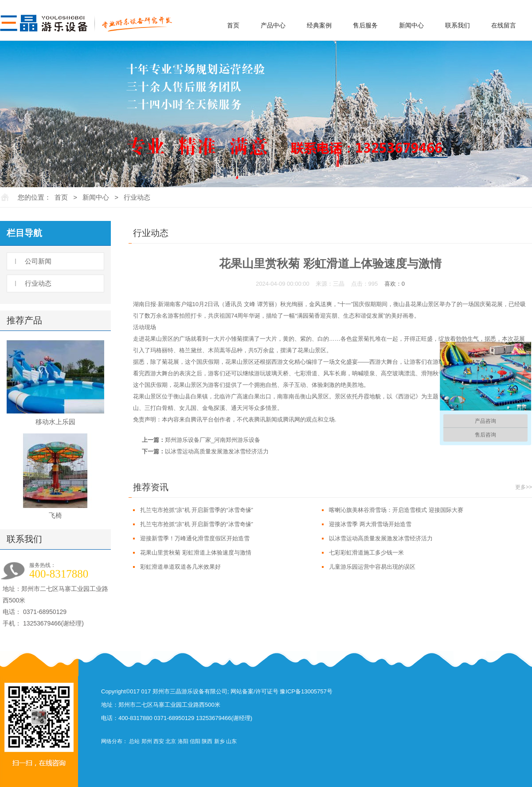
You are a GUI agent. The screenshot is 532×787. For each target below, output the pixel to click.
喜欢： (395, 284)
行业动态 (137, 197)
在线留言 (504, 25)
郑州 (147, 741)
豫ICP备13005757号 (306, 691)
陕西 (207, 741)
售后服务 (365, 25)
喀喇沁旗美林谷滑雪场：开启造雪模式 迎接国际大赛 (396, 510)
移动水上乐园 (55, 422)
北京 (171, 741)
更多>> (524, 487)
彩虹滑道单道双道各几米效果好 (180, 567)
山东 (231, 741)
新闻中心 (411, 25)
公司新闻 (38, 261)
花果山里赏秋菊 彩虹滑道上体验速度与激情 (196, 553)
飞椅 (55, 515)
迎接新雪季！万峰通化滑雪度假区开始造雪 (195, 538)
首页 (233, 25)
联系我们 (458, 25)
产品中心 (273, 25)
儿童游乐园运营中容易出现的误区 (372, 567)
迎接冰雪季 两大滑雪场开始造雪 (370, 524)
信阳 (195, 741)
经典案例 (319, 25)
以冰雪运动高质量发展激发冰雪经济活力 (217, 451)
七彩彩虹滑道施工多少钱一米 (366, 553)
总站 (134, 741)
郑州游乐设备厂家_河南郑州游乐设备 (213, 440)
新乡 (219, 741)
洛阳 (183, 741)
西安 (159, 741)
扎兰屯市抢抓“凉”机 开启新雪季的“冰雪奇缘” (197, 510)
